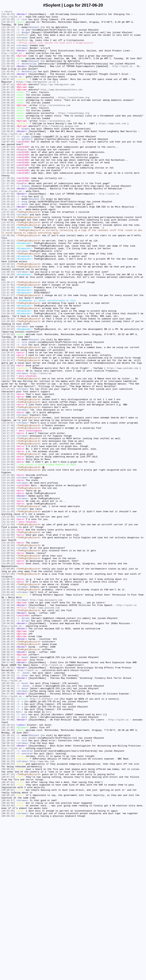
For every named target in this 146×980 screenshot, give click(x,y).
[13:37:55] (8, 340)
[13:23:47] (8, 430)
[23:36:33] (8, 15)
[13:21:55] (8, 449)
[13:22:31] (8, 443)
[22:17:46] (8, 56)
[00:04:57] (8, 958)
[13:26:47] (8, 421)
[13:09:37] (8, 671)
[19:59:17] (8, 109)
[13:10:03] (8, 658)
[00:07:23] (8, 930)
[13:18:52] (8, 493)
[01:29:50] (8, 886)
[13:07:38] (8, 687)
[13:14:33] (8, 562)
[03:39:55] (8, 840)
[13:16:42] (8, 527)
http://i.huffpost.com (44, 837)
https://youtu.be (41, 446)
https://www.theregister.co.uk (36, 96)
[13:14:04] (8, 580)
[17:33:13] (8, 187)
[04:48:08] (8, 824)
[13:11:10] (8, 637)
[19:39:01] (8, 146)
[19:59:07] (8, 115)
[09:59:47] (8, 780)
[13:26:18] (8, 424)
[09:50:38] (8, 790)
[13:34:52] (8, 393)
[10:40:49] (8, 762)
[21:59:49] (8, 71)
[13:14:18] (8, 571)
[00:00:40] (8, 977)
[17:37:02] (8, 181)
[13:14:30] (8, 568)
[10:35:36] (8, 771)
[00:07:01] (8, 936)
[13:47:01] (8, 252)
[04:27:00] (8, 830)
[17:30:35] (8, 212)
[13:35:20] (8, 390)
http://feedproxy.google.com (60, 149)
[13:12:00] (8, 618)
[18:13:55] (8, 165)
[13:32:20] (8, 405)
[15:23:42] (8, 237)
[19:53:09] (8, 134)
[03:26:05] (8, 849)
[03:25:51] (8, 855)
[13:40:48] (8, 281)
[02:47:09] (8, 861)
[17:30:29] (8, 215)
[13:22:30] (8, 446)
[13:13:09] (8, 605)
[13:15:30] (8, 546)
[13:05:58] (8, 699)
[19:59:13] (8, 112)
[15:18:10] (8, 243)
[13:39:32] (8, 315)
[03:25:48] (8, 858)
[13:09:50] (8, 665)
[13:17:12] (8, 524)
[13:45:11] (8, 259)
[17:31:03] (8, 206)
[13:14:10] (8, 574)
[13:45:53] (8, 256)
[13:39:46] (8, 302)
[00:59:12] (8, 890)
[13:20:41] (8, 474)
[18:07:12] (8, 174)
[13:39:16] (8, 318)
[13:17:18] (8, 521)
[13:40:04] (8, 290)
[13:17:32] (8, 515)
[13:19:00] (8, 487)
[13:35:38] (8, 384)
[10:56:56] (8, 746)
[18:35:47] (8, 162)
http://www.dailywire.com (46, 718)
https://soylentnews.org (74, 115)
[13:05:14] (8, 705)
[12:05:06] (8, 727)
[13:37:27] (8, 352)
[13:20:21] (8, 477)
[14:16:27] (8, 246)
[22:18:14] (8, 49)
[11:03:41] (8, 743)
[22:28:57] (8, 46)
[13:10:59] (8, 640)
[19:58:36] (8, 118)
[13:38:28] (8, 327)
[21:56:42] (8, 78)
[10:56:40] (8, 752)
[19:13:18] (8, 153)
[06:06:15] (8, 812)
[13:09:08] (8, 680)
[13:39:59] (8, 299)
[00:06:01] (8, 946)
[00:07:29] (8, 927)
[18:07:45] (8, 168)
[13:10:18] (8, 652)
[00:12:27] (8, 908)
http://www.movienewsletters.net (62, 106)
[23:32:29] (8, 21)
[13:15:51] (8, 540)
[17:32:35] (8, 196)
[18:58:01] (8, 156)
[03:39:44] (8, 843)
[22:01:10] (8, 65)
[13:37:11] (8, 359)
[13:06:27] (8, 693)
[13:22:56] (8, 437)
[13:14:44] (8, 559)
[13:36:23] (8, 374)
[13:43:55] (8, 265)
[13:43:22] (8, 268)
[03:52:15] (8, 837)
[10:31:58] (8, 774)
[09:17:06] (8, 793)
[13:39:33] (8, 309)
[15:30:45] (8, 234)
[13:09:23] (8, 674)
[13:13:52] (8, 590)
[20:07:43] (8, 93)
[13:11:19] (8, 633)
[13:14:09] (8, 577)
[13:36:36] (8, 371)
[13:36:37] (8, 368)
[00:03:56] (8, 961)
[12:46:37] (8, 721)
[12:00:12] (8, 733)
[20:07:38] (8, 103)
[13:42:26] (8, 274)
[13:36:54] (8, 362)
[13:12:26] (8, 612)
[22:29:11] (8, 43)
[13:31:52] (8, 412)
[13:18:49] (8, 496)
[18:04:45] (8, 178)
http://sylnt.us (12, 18)
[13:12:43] (8, 609)
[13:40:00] (8, 296)
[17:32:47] (8, 193)
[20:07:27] (8, 106)
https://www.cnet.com (112, 146)
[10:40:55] (8, 758)
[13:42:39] (8, 271)
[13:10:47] (8, 643)
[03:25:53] (8, 852)
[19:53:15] (8, 131)
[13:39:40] (8, 306)
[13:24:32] (8, 427)
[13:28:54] (8, 415)
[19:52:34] (8, 143)
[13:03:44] (8, 712)
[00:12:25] (8, 911)
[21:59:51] (8, 68)
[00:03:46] (8, 965)
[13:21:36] (8, 452)
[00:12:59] (8, 905)
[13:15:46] (8, 543)
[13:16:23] (8, 530)
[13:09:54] (8, 662)
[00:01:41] (8, 974)
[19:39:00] (8, 149)
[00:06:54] (8, 940)
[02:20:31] (8, 868)
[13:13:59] (8, 584)
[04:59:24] (8, 821)
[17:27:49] (8, 218)
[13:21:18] (8, 465)
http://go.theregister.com (57, 99)
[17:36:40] (8, 184)
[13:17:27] (8, 518)
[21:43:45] (8, 84)
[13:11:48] (8, 621)
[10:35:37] (8, 765)
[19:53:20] (8, 128)
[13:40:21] (8, 287)
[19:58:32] (8, 124)
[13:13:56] (8, 587)
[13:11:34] (8, 627)
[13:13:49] (8, 599)
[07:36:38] (8, 805)
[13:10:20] (8, 649)
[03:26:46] (8, 846)
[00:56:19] (8, 893)
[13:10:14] (8, 655)
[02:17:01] (8, 871)
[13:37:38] (8, 349)
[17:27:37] (8, 221)
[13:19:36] (8, 480)
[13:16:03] (8, 537)
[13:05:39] (8, 702)
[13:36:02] (8, 381)
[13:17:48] (8, 509)
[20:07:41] (8, 99)
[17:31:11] (8, 202)
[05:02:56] (8, 818)
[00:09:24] (8, 915)
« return (7, 12)
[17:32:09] (8, 199)
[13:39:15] (8, 324)
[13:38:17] (8, 337)
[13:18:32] (8, 499)
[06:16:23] (8, 808)
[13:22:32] (8, 440)
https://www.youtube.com (122, 440)
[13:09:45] (8, 668)
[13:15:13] (8, 549)
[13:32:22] (8, 399)
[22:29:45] (8, 40)
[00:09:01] (8, 921)
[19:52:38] (8, 137)
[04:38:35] (8, 827)
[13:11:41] (8, 624)
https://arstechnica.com (55, 124)
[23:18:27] (8, 37)
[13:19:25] (8, 484)
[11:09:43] (8, 740)
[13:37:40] (8, 346)
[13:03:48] (8, 708)
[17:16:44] (8, 224)
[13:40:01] (8, 293)
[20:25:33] (8, 87)
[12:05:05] (8, 730)
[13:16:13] (8, 534)
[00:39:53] (8, 902)
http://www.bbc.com (42, 911)
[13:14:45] (8, 555)
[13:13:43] (8, 602)
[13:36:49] (8, 365)
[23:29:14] (8, 31)
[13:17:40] (8, 512)
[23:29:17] (8, 24)
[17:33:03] (8, 190)
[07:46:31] (8, 799)
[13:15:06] (8, 552)
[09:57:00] (8, 787)
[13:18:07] (8, 505)
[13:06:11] (8, 696)
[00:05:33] (8, 952)
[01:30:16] (8, 874)
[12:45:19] (8, 724)
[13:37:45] (8, 343)
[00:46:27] (8, 899)
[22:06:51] (8, 59)
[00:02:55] (8, 971)
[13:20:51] (8, 471)
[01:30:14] (8, 880)
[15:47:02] (8, 231)
